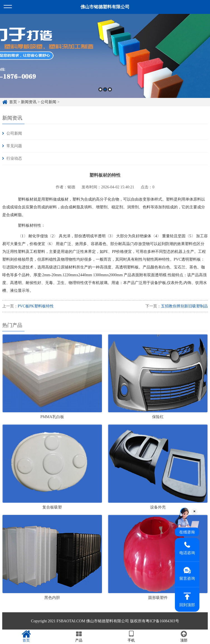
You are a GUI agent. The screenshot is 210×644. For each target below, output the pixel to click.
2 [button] (105, 89)
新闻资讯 (29, 102)
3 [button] (110, 89)
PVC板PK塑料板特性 (36, 306)
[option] (105, 56)
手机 (131, 636)
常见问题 (14, 146)
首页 (13, 102)
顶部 (184, 636)
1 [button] (100, 89)
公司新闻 (48, 102)
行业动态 (14, 158)
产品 (79, 636)
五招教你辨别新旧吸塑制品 (184, 306)
